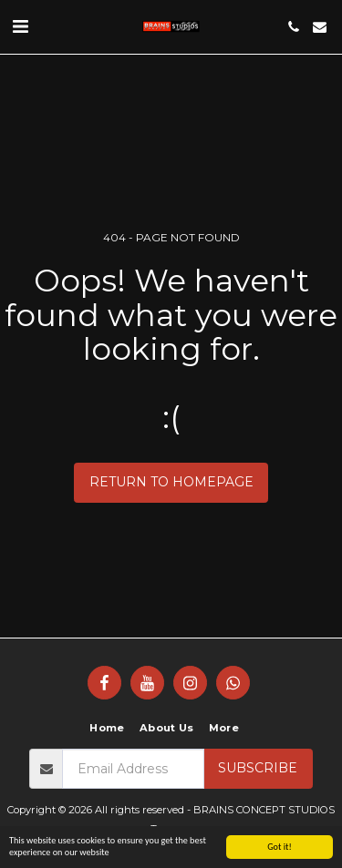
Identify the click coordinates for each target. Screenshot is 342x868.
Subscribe (258, 768)
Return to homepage (171, 482)
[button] (20, 26)
